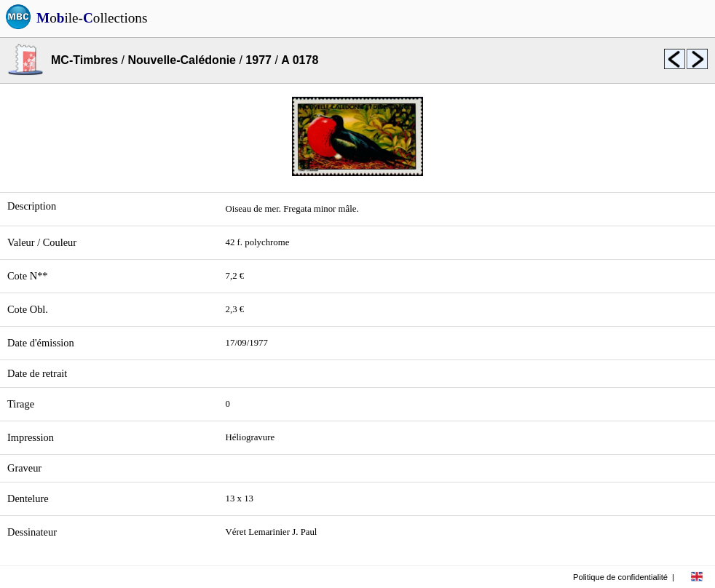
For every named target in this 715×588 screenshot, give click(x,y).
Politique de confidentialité (620, 577)
